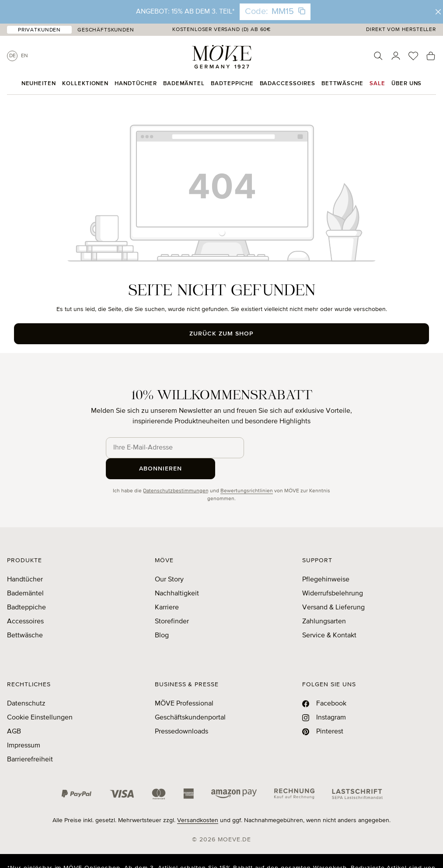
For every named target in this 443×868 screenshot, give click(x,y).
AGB (14, 711)
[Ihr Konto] (396, 56)
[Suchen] (378, 56)
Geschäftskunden (106, 30)
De (12, 56)
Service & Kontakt (329, 615)
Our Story (169, 559)
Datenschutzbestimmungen (176, 470)
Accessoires (25, 601)
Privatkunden (39, 30)
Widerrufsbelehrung (333, 573)
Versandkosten (198, 799)
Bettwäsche (25, 615)
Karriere (167, 587)
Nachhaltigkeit (177, 573)
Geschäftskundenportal (190, 697)
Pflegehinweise (326, 559)
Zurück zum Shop (221, 334)
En (24, 56)
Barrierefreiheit (30, 739)
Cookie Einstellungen (40, 697)
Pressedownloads (181, 711)
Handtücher (25, 559)
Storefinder (172, 601)
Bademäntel (25, 573)
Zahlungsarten (324, 601)
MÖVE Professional (184, 683)
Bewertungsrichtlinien (247, 470)
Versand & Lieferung (333, 587)
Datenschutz (26, 683)
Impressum (24, 725)
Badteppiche (26, 587)
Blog (162, 615)
